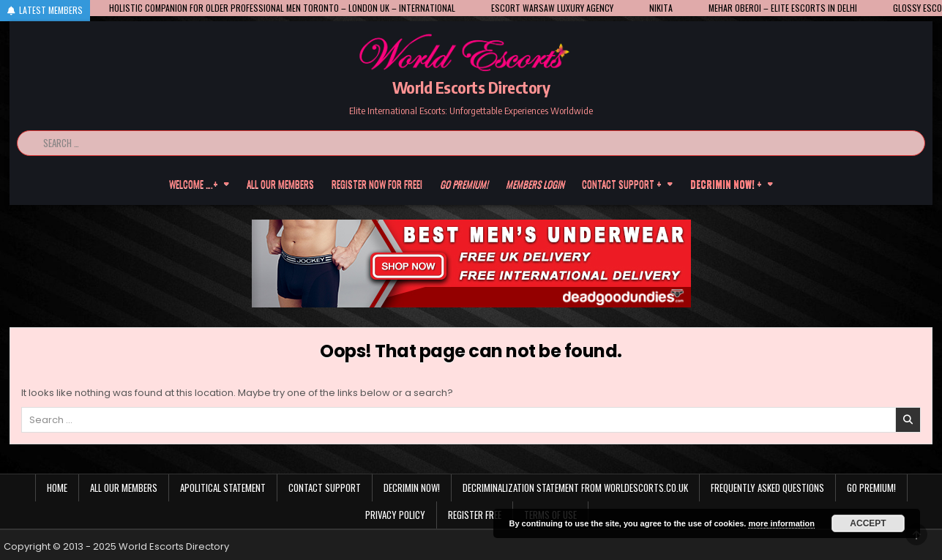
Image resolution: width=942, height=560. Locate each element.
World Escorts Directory (471, 87)
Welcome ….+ (194, 184)
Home (57, 488)
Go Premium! (871, 488)
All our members (280, 184)
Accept (868, 523)
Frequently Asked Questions (767, 488)
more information (781, 523)
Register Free (475, 515)
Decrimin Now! (412, 488)
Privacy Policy (395, 515)
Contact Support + (622, 184)
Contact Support (325, 488)
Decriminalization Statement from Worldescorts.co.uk (575, 488)
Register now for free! (377, 184)
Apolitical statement (223, 488)
